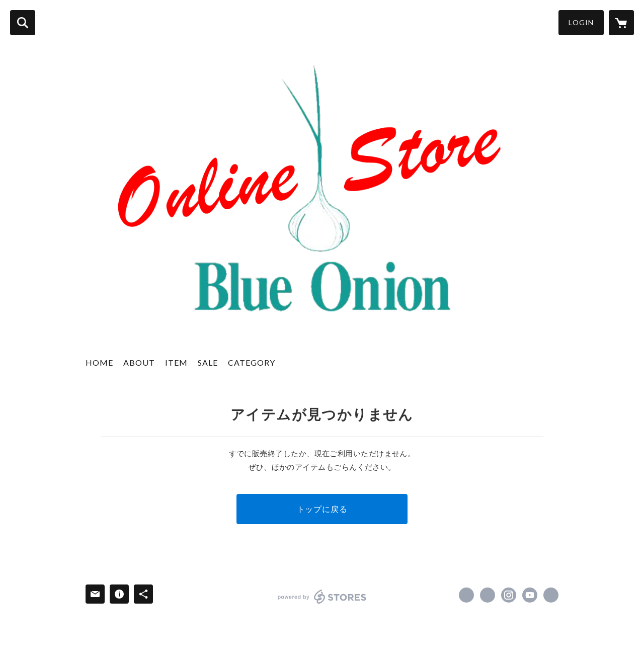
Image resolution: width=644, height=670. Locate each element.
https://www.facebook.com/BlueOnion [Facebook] (466, 595)
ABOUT (139, 362)
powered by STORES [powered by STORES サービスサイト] (322, 597)
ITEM (176, 362)
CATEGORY (252, 362)
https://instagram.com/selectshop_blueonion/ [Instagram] (509, 595)
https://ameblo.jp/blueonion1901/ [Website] (551, 595)
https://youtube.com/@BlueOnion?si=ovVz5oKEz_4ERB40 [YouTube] (530, 595)
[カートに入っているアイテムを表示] (621, 23)
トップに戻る (322, 509)
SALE (208, 362)
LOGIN (581, 22)
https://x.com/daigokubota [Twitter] (488, 595)
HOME (99, 362)
